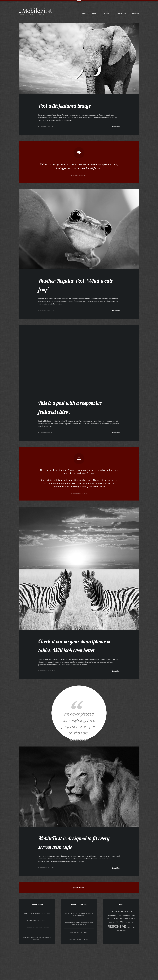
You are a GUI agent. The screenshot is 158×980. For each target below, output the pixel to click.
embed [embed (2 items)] (126, 952)
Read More (116, 129)
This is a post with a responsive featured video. (37, 974)
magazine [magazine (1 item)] (132, 955)
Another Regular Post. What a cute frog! (37, 964)
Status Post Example (32, 957)
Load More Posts (79, 926)
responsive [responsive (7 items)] (117, 963)
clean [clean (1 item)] (121, 952)
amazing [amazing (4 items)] (119, 948)
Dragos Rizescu (69, 959)
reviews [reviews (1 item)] (129, 964)
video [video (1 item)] (125, 967)
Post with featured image (67, 107)
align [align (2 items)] (111, 948)
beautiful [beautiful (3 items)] (113, 952)
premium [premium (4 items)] (121, 958)
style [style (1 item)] (133, 964)
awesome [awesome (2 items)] (129, 948)
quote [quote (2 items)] (130, 958)
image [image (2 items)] (110, 955)
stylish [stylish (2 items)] (119, 967)
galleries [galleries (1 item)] (132, 952)
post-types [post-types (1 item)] (112, 959)
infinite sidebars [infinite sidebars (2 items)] (121, 955)
